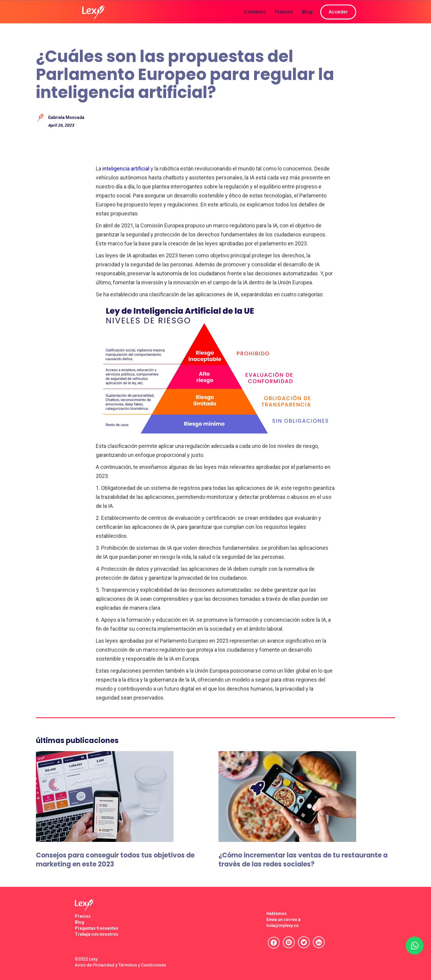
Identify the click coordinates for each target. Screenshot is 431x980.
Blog (307, 12)
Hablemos (277, 913)
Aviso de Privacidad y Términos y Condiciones (120, 965)
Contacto (255, 12)
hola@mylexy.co (283, 925)
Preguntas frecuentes (97, 928)
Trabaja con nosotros (97, 934)
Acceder (338, 12)
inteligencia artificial (126, 169)
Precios (284, 12)
